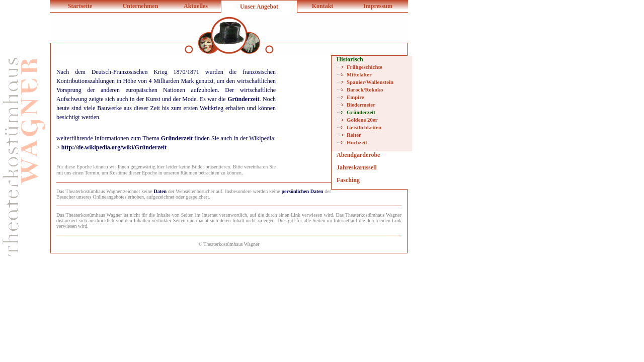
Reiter (354, 135)
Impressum (378, 6)
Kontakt (323, 6)
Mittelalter (359, 74)
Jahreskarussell (357, 167)
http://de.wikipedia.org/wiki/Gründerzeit (114, 147)
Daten (160, 191)
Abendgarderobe (358, 155)
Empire (355, 97)
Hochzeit (357, 142)
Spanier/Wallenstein (370, 82)
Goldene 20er (362, 120)
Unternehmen (141, 6)
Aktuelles (196, 6)
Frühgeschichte (365, 67)
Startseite (80, 6)
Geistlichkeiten (364, 127)
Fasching (348, 180)
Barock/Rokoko (365, 89)
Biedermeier (361, 105)
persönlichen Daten (303, 191)
